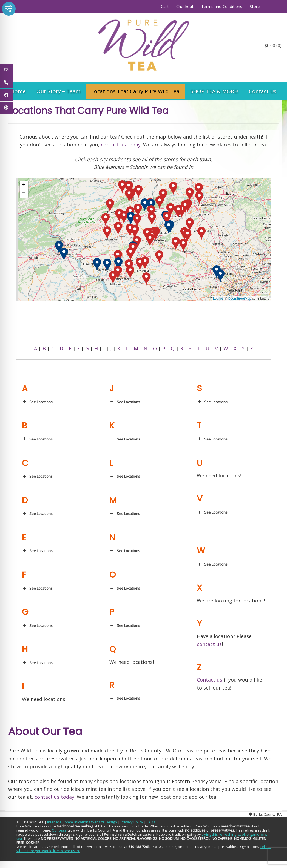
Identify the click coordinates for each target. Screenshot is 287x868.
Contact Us (263, 91)
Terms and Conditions (222, 6)
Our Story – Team (59, 91)
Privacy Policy (132, 822)
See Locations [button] (37, 402)
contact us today (121, 145)
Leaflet (218, 299)
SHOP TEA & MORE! (214, 91)
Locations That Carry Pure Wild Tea (135, 91)
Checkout (185, 6)
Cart (165, 6)
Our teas (59, 830)
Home (18, 91)
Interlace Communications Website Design (82, 822)
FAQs (151, 822)
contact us (209, 644)
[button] (110, 206)
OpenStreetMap (240, 299)
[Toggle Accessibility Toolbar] (9, 9)
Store (255, 6)
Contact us (210, 680)
